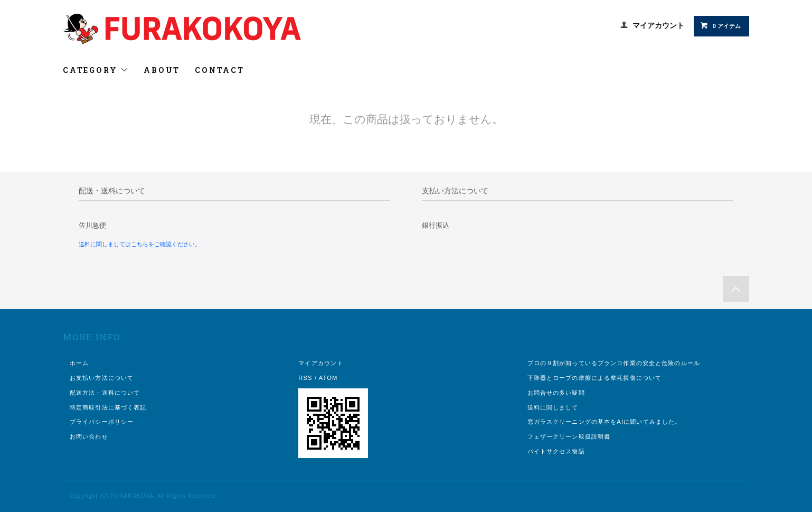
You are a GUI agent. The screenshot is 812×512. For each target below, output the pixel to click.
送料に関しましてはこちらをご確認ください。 (140, 244)
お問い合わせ (89, 436)
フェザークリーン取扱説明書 (569, 436)
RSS (305, 378)
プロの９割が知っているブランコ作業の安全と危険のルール (614, 363)
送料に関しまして (553, 407)
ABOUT (162, 70)
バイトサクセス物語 (556, 451)
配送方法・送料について (105, 393)
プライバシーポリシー (102, 422)
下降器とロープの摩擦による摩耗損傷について (595, 378)
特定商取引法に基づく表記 (108, 407)
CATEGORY (96, 70)
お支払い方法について (102, 378)
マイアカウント (658, 25)
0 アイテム (720, 25)
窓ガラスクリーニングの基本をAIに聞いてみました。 (605, 422)
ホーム (79, 363)
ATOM (328, 378)
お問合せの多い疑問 (556, 393)
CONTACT (220, 70)
